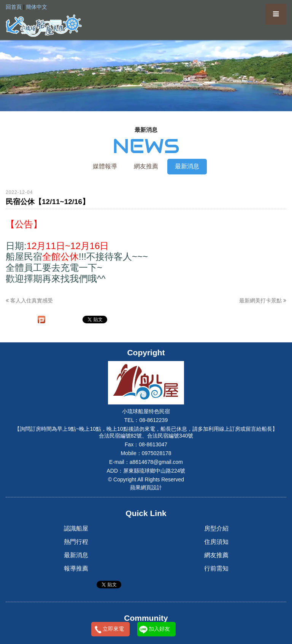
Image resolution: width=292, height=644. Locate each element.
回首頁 (14, 7)
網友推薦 (146, 166)
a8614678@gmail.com (156, 462)
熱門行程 (76, 542)
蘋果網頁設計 (146, 487)
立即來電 (113, 629)
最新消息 (187, 166)
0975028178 (157, 453)
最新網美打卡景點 (263, 300)
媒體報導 (105, 166)
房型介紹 (216, 528)
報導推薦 (76, 568)
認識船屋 (76, 528)
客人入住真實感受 (29, 300)
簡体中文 (36, 7)
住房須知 (216, 542)
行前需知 (216, 568)
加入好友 (159, 629)
